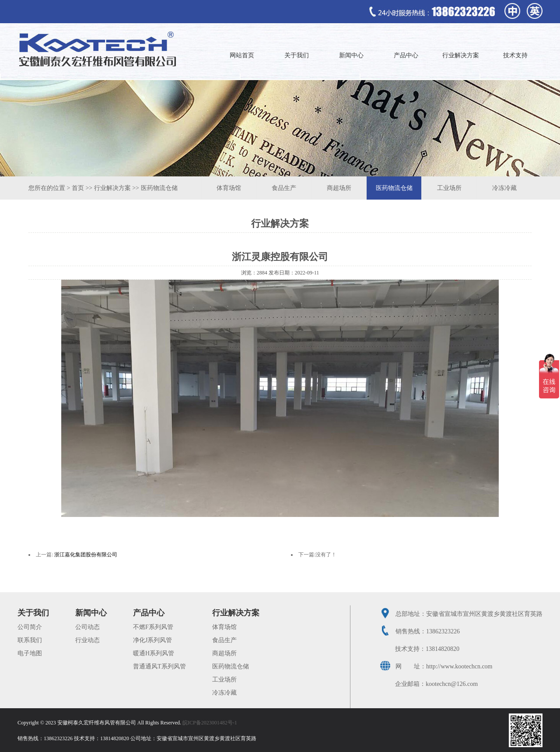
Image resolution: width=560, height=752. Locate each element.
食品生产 (284, 188)
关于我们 (297, 55)
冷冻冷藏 (504, 188)
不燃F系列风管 (153, 627)
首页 (78, 188)
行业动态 (87, 640)
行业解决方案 (461, 55)
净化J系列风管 (152, 640)
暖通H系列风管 (154, 653)
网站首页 (242, 55)
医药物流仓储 (159, 188)
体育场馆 (229, 188)
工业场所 (449, 188)
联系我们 (30, 640)
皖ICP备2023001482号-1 (210, 723)
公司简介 (30, 627)
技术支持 (515, 55)
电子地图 (30, 653)
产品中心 (406, 55)
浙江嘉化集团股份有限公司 (86, 555)
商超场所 (339, 188)
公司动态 (87, 627)
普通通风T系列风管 (159, 666)
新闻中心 (351, 55)
